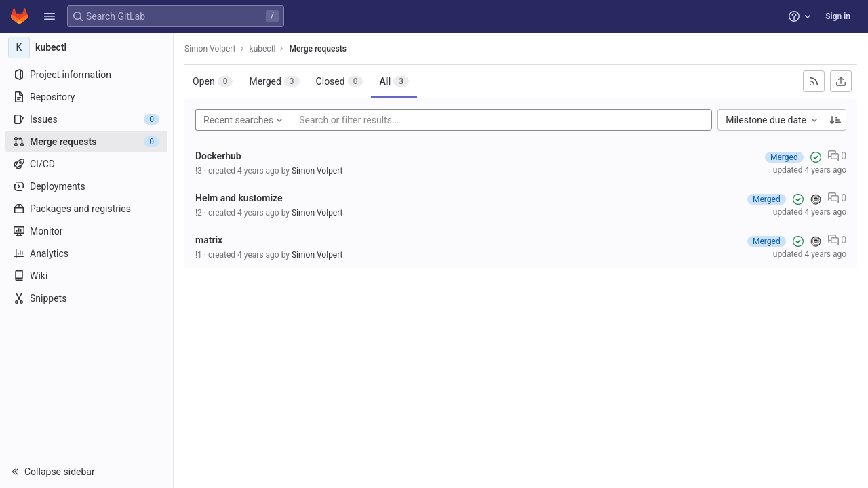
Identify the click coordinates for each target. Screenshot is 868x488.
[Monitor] (86, 231)
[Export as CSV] (841, 81)
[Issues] (86, 119)
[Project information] (86, 75)
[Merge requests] (86, 142)
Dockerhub (218, 156)
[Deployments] (86, 186)
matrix (209, 240)
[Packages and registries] (86, 209)
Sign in (838, 16)
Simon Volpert (210, 49)
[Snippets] (86, 298)
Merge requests (317, 49)
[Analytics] (86, 253)
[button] (50, 16)
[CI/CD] (86, 164)
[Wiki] (86, 276)
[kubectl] (87, 47)
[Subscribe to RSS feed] (814, 81)
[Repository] (86, 97)
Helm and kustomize (239, 198)
